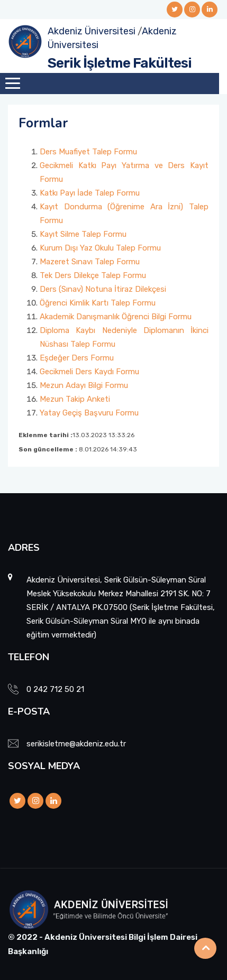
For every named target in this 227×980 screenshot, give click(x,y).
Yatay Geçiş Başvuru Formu (89, 413)
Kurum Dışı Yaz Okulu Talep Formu (100, 248)
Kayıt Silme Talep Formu (83, 234)
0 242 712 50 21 (55, 689)
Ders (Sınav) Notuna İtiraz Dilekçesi (103, 289)
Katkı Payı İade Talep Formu (90, 193)
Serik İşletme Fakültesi (120, 63)
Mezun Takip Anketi (75, 399)
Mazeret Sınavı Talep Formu (90, 262)
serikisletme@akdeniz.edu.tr (76, 744)
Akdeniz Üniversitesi (92, 31)
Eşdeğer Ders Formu (77, 358)
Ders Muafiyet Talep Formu (88, 152)
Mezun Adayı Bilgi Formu (84, 385)
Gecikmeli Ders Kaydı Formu (89, 372)
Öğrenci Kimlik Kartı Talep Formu (98, 303)
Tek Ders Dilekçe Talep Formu (93, 275)
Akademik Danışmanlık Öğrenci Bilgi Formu (116, 317)
